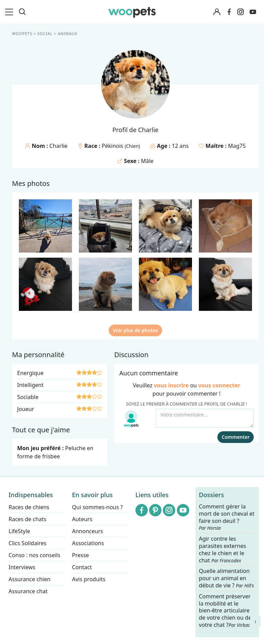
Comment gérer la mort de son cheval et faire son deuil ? (227, 517)
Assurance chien (29, 579)
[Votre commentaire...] (205, 418)
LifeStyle (19, 531)
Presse (80, 555)
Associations (88, 543)
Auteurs (82, 519)
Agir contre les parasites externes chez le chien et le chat (223, 549)
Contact (82, 567)
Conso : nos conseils (34, 555)
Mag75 (237, 146)
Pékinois (113, 146)
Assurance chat (28, 591)
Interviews (22, 567)
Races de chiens (29, 507)
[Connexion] (217, 12)
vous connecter (219, 385)
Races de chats (27, 519)
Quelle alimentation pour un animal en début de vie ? (226, 579)
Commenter (236, 437)
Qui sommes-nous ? (97, 507)
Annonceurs (87, 531)
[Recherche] (22, 12)
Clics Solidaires (28, 543)
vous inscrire (171, 385)
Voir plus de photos (135, 330)
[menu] (10, 12)
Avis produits (89, 579)
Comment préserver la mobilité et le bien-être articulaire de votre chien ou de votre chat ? (225, 611)
